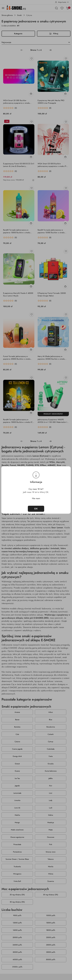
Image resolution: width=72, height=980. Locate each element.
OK (36, 509)
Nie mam (36, 498)
